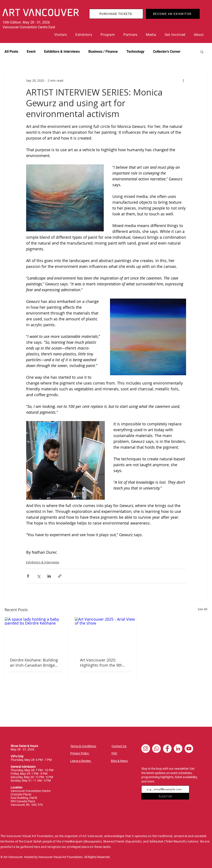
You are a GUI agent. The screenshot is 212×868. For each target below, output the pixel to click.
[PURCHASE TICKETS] (116, 14)
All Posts (11, 52)
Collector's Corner (167, 52)
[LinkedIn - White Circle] (178, 749)
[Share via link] (60, 576)
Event (31, 52)
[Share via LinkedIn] (49, 576)
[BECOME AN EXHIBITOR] (173, 14)
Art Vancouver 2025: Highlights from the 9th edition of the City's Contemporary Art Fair (101, 663)
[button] (62, 35)
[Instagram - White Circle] (146, 749)
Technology (135, 52)
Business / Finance (103, 52)
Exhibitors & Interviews (62, 52)
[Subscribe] (165, 796)
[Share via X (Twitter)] (39, 576)
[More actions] (183, 80)
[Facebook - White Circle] (167, 749)
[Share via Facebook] (28, 576)
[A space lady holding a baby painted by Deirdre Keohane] (36, 635)
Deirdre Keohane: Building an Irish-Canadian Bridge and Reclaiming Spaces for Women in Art (34, 663)
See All (203, 609)
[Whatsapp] (156, 749)
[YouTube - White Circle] (189, 749)
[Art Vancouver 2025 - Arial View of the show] (106, 635)
